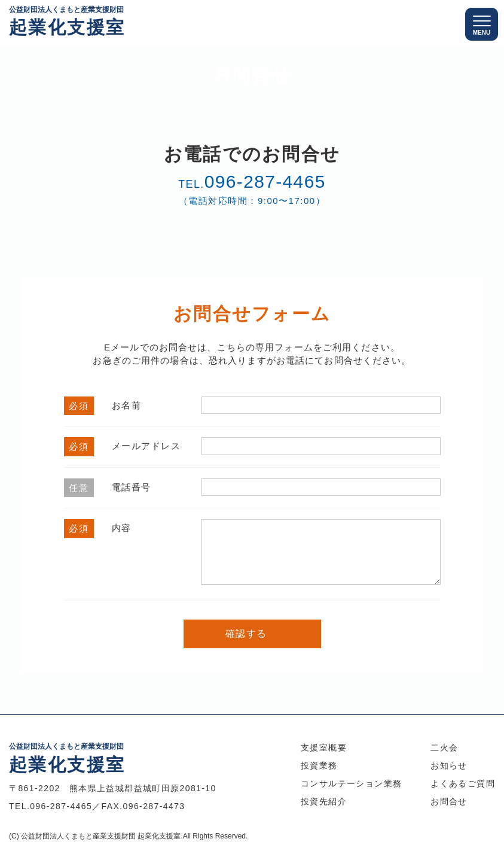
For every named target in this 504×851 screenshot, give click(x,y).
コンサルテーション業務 (351, 783)
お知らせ (449, 765)
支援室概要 (324, 748)
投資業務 (319, 765)
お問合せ (449, 801)
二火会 (444, 748)
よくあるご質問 (463, 783)
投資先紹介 (324, 801)
